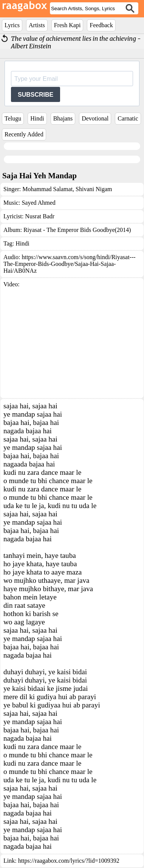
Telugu (13, 118)
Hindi (37, 118)
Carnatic (128, 118)
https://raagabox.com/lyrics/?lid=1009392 (69, 861)
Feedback (101, 25)
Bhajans (63, 118)
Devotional (95, 118)
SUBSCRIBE (36, 95)
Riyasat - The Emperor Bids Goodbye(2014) (77, 230)
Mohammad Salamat (47, 189)
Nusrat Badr (40, 216)
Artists (37, 25)
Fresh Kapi (67, 25)
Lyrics (12, 25)
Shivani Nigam (93, 189)
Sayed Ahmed (38, 203)
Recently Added (24, 134)
